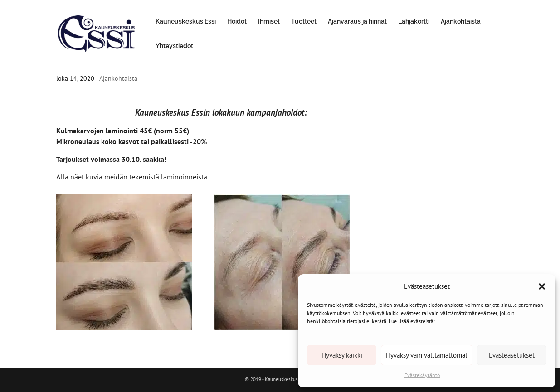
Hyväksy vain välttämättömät (427, 355)
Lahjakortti (414, 22)
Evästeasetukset (512, 355)
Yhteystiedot (174, 46)
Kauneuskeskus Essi (186, 22)
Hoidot (237, 22)
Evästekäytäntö (422, 375)
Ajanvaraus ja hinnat (357, 22)
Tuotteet (304, 22)
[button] (542, 286)
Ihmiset (269, 22)
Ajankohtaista (461, 22)
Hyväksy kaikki (342, 355)
